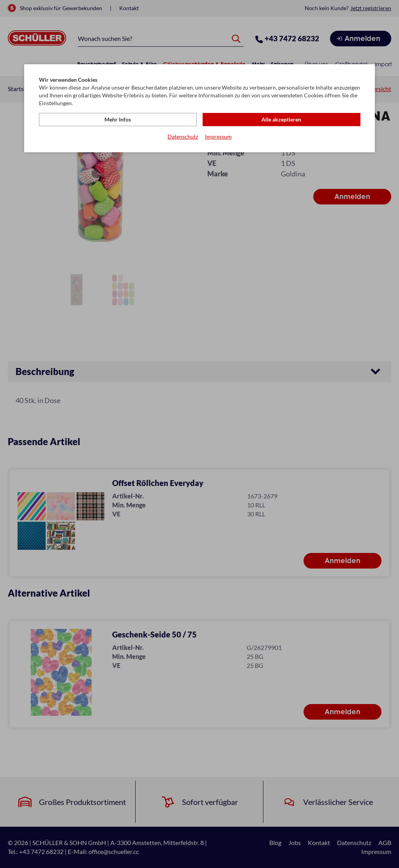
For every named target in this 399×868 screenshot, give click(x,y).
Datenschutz (183, 136)
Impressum (218, 136)
